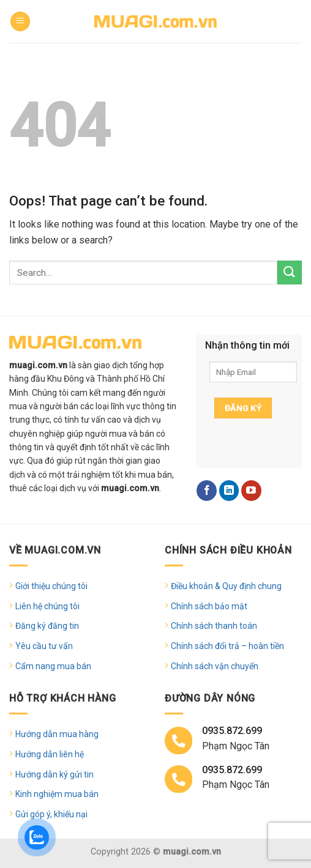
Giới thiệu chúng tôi (51, 586)
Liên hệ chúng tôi (47, 606)
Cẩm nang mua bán (53, 666)
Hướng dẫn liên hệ (50, 754)
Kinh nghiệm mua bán (57, 794)
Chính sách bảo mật (209, 606)
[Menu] (20, 22)
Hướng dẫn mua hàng (57, 734)
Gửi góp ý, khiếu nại (51, 814)
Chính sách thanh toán (214, 626)
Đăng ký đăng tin (47, 626)
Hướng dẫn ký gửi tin (54, 774)
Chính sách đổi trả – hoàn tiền (227, 646)
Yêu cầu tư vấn (44, 646)
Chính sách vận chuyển (215, 666)
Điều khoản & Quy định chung (226, 586)
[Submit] (290, 273)
